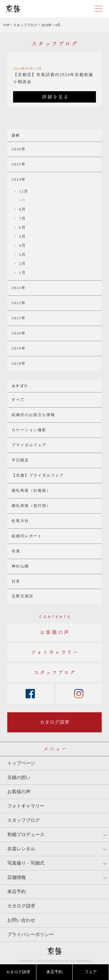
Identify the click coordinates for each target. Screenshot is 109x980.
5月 (22, 236)
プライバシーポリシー (31, 934)
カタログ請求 (18, 972)
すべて (18, 400)
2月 (22, 263)
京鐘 (55, 951)
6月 (22, 227)
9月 (22, 200)
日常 (16, 581)
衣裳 (16, 551)
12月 (23, 191)
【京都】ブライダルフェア (38, 475)
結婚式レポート (27, 536)
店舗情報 (17, 877)
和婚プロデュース (26, 834)
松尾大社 (20, 521)
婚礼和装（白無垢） (31, 490)
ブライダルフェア (29, 445)
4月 (22, 245)
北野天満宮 (23, 596)
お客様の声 (19, 792)
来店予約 (54, 972)
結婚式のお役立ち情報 (33, 415)
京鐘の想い (19, 777)
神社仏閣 (20, 566)
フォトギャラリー (26, 806)
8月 (22, 209)
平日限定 (20, 460)
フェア (91, 972)
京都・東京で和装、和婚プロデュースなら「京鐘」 (13, 9)
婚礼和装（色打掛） (31, 506)
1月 (22, 273)
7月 (22, 218)
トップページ (21, 763)
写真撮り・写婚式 (26, 863)
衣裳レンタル (21, 849)
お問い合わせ (21, 920)
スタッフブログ (24, 820)
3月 (22, 254)
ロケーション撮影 (29, 430)
